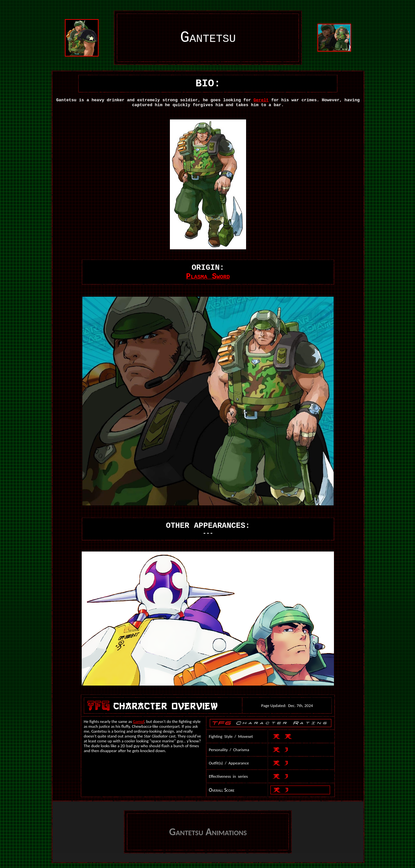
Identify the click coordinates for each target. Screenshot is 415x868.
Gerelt (261, 100)
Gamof (139, 721)
